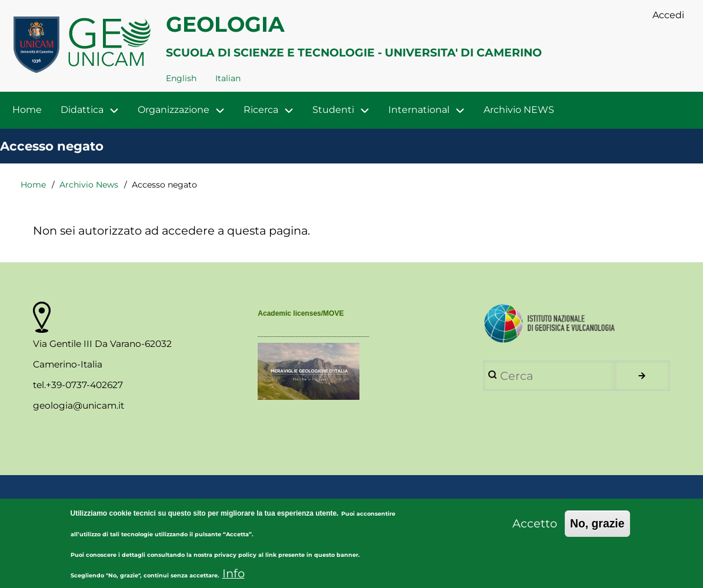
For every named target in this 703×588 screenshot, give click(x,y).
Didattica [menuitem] (94, 110)
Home (33, 185)
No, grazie (597, 530)
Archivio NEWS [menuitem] (519, 110)
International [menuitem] (419, 110)
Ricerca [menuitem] (261, 110)
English (181, 78)
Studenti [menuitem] (333, 110)
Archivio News (89, 185)
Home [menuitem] (27, 110)
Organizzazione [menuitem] (174, 110)
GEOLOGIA (225, 24)
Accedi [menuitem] (668, 15)
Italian (228, 78)
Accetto (535, 530)
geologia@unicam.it (79, 405)
